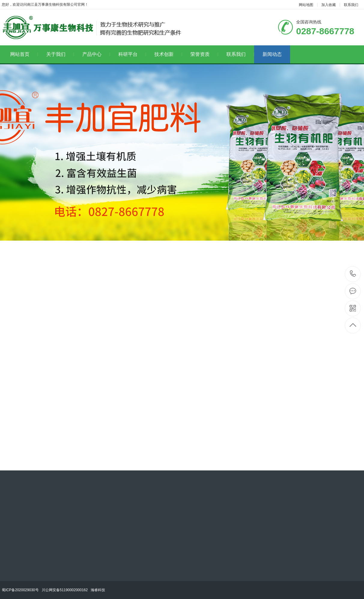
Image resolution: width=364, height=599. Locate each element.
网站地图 (306, 5)
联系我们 (351, 5)
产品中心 (96, 54)
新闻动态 (272, 54)
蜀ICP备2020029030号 (20, 590)
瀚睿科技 (98, 590)
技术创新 (168, 54)
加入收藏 (329, 5)
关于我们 (60, 54)
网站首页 (24, 54)
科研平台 (132, 54)
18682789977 (353, 274)
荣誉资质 (204, 54)
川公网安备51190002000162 (65, 590)
